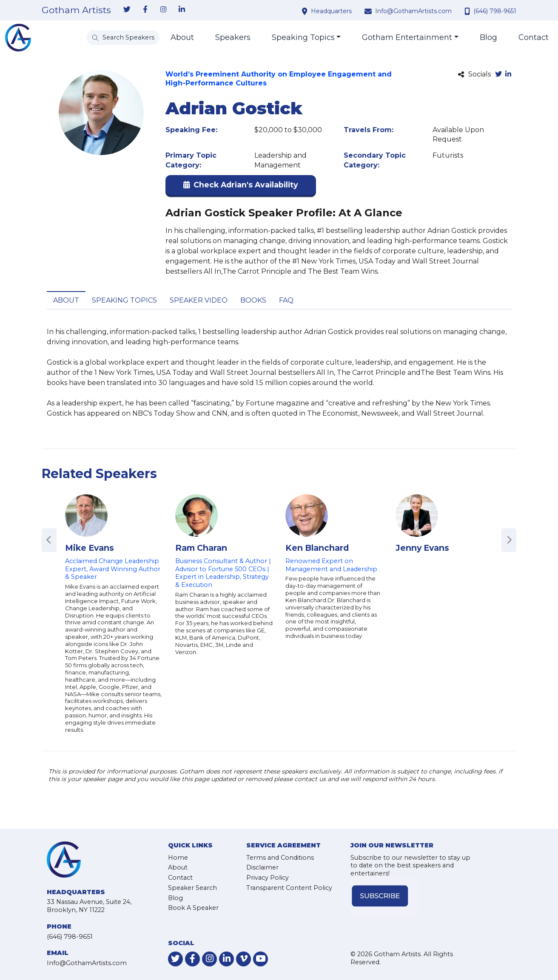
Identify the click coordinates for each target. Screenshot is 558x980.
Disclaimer (262, 867)
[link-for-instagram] (163, 10)
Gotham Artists (76, 10)
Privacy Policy (268, 878)
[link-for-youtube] (260, 959)
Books (253, 300)
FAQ (286, 300)
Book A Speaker (193, 908)
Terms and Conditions (280, 858)
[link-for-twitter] (127, 10)
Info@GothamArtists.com (413, 11)
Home (178, 858)
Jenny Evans (422, 548)
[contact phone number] (468, 11)
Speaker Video (199, 300)
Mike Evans (90, 548)
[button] (241, 187)
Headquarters (331, 11)
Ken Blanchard (317, 548)
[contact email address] (369, 11)
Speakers (233, 37)
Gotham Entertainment (407, 37)
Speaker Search (192, 888)
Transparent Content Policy (289, 888)
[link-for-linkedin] (182, 10)
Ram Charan (201, 548)
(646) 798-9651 (495, 11)
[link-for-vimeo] (243, 959)
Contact (534, 37)
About (182, 37)
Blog (488, 37)
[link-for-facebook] (145, 10)
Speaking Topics (303, 37)
